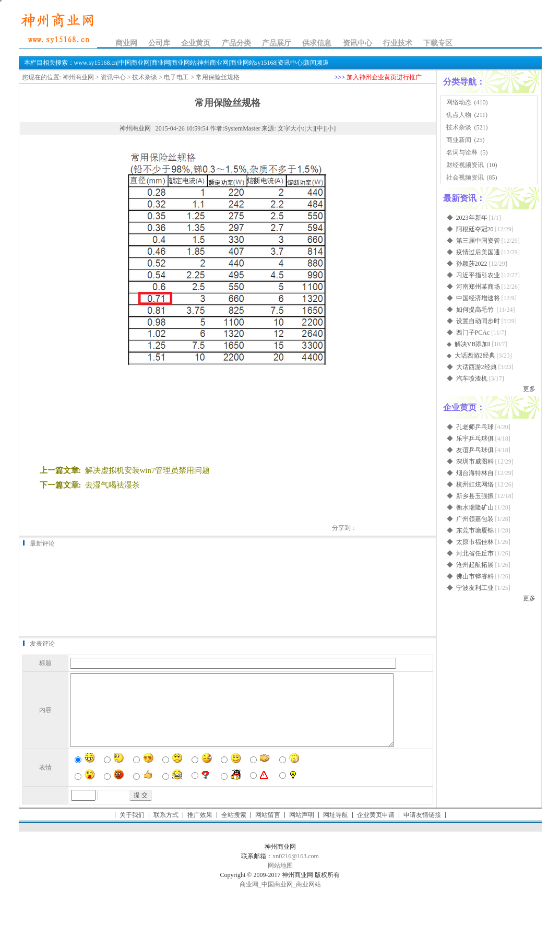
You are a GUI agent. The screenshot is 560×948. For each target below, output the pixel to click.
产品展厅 (277, 43)
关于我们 (132, 829)
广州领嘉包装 (475, 519)
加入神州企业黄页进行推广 (384, 77)
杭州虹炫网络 (475, 484)
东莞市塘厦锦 (475, 530)
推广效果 (200, 829)
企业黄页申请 (376, 829)
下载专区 (438, 43)
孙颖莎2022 (472, 264)
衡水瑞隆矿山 (475, 507)
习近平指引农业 (478, 275)
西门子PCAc (473, 333)
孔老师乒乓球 (475, 427)
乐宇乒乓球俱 (475, 439)
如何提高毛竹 (476, 310)
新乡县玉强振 (475, 496)
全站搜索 (234, 829)
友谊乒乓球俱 (475, 450)
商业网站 (308, 898)
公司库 (159, 43)
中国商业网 (277, 898)
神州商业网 (78, 77)
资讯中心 (358, 43)
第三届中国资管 (478, 241)
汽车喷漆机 (472, 378)
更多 (529, 389)
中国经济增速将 (478, 298)
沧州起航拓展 (475, 565)
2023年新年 (472, 218)
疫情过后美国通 (478, 252)
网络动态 (459, 102)
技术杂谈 (145, 77)
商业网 (126, 43)
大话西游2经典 (475, 355)
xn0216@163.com (296, 870)
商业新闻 (459, 140)
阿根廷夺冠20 (475, 229)
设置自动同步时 (478, 321)
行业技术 (398, 43)
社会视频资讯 (465, 177)
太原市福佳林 (475, 542)
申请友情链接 (422, 829)
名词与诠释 (462, 152)
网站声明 (302, 829)
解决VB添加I (473, 344)
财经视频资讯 (465, 165)
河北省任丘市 (475, 553)
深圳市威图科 (475, 461)
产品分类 (236, 43)
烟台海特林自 (475, 473)
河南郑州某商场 (478, 287)
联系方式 (166, 829)
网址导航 (336, 829)
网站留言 (268, 829)
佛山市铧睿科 (475, 576)
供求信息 (317, 43)
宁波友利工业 (475, 588)
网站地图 (280, 880)
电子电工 (176, 77)
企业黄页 (196, 43)
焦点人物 (459, 115)
